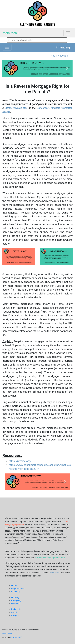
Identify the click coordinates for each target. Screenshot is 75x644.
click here (54, 573)
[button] (8, 68)
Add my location (60, 56)
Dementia (16, 604)
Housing (15, 597)
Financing (63, 47)
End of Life (16, 609)
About (14, 612)
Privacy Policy (7, 633)
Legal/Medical (18, 589)
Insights (15, 615)
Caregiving (16, 600)
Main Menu (11, 33)
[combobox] (37, 40)
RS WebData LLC (16, 637)
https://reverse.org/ (16, 108)
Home (14, 585)
